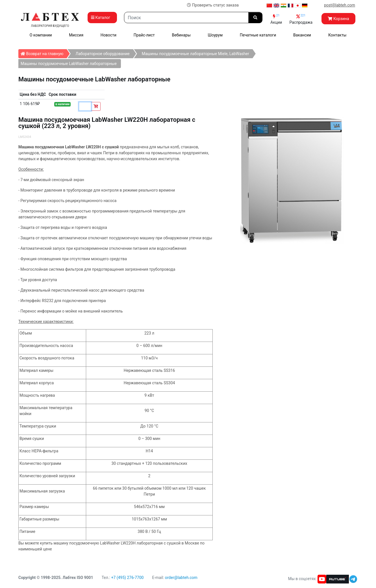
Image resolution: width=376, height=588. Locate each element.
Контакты (337, 35)
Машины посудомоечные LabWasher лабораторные (69, 64)
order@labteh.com (181, 578)
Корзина (338, 19)
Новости (108, 35)
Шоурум (215, 35)
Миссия (76, 35)
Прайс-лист (144, 35)
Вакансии (302, 35)
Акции (276, 19)
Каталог (102, 18)
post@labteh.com (340, 5)
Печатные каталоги (258, 35)
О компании (41, 35)
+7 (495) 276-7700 (127, 578)
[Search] (186, 18)
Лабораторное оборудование (102, 54)
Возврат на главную (44, 53)
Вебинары (181, 35)
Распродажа (301, 19)
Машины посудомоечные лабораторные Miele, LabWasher (195, 54)
